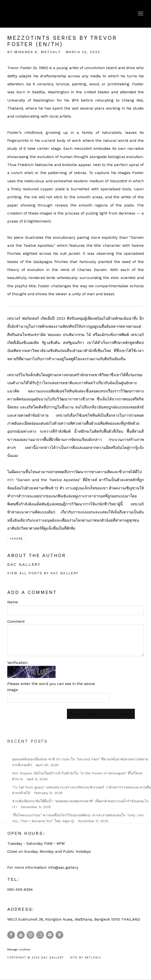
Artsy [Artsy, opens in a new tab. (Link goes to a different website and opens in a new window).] (40, 935)
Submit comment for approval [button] (101, 714)
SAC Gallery (29, 14)
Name (13, 602)
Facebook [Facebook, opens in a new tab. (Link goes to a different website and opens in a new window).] (11, 935)
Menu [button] (140, 14)
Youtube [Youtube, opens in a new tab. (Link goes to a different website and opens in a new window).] (21, 935)
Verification (17, 663)
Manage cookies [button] (19, 949)
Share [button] (17, 539)
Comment (16, 621)
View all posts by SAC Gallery (43, 573)
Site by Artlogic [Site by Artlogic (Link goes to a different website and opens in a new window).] (86, 958)
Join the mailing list (50, 935)
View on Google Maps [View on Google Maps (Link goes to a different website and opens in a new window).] (59, 935)
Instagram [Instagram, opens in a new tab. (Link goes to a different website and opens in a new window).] (30, 935)
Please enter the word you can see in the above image (51, 687)
